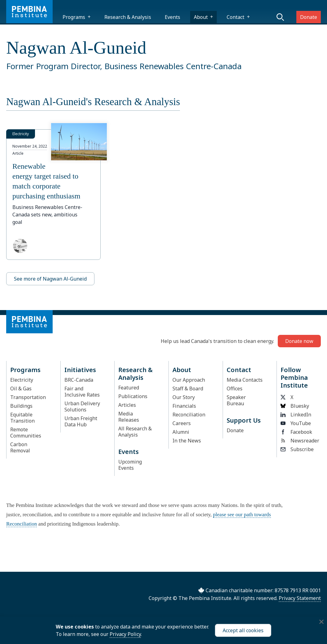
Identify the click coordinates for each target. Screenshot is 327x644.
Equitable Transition (22, 418)
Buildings (21, 406)
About (201, 17)
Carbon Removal (20, 447)
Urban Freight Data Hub (81, 421)
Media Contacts (245, 380)
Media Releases (129, 417)
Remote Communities (26, 433)
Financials (184, 406)
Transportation (28, 397)
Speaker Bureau (236, 400)
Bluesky (295, 406)
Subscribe (297, 449)
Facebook (296, 432)
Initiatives (80, 370)
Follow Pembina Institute (294, 378)
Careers (182, 423)
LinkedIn (296, 415)
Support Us (244, 420)
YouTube (296, 423)
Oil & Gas (21, 389)
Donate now (299, 341)
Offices (235, 389)
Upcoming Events (130, 465)
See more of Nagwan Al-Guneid (50, 279)
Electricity (22, 380)
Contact (235, 17)
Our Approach (189, 380)
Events (172, 17)
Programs (74, 17)
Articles (127, 405)
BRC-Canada (79, 380)
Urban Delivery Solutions (82, 406)
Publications (133, 396)
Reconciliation (189, 415)
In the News (187, 441)
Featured (129, 388)
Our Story (184, 397)
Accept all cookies (243, 630)
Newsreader (299, 441)
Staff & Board (188, 389)
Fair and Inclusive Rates (82, 392)
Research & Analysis (128, 17)
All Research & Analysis (135, 432)
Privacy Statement (300, 598)
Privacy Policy (125, 634)
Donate (309, 17)
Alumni (181, 432)
